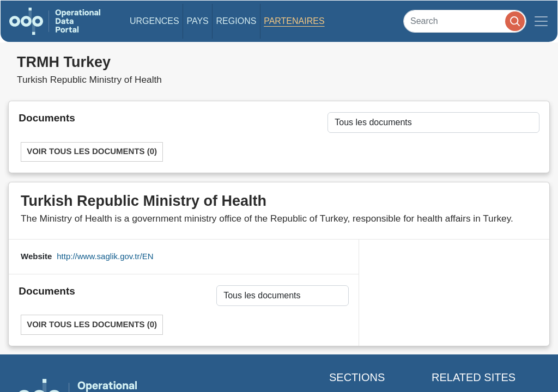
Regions (236, 21)
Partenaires (294, 21)
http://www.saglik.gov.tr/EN (105, 256)
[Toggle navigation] (541, 21)
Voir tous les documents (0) (92, 152)
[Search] (465, 21)
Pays (197, 21)
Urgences (154, 21)
